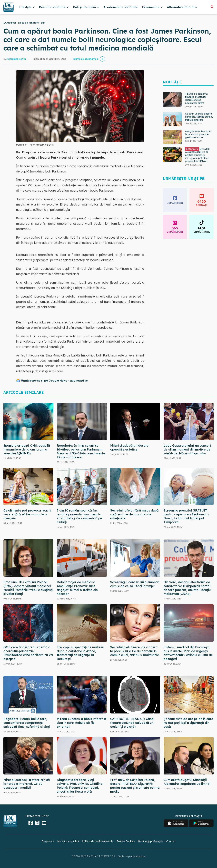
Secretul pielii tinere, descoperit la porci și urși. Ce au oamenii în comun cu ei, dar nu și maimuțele (135, 651)
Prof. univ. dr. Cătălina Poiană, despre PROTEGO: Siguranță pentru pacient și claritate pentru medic (135, 786)
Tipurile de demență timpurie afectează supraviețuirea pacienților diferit (196, 98)
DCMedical (10, 23)
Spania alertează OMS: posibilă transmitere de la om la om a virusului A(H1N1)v (27, 449)
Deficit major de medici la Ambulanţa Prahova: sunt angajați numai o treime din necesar (77, 588)
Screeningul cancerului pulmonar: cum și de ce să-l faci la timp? (135, 584)
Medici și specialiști (68, 841)
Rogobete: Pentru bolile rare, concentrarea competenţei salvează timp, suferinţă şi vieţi (27, 723)
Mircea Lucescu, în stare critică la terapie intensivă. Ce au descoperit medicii (27, 784)
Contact (171, 841)
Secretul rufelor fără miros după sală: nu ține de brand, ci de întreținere (134, 514)
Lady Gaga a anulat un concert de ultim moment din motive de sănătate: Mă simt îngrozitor (187, 449)
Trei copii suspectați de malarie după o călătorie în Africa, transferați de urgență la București (80, 653)
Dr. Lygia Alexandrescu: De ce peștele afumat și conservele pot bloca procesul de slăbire (197, 155)
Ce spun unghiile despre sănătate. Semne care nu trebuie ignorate (199, 117)
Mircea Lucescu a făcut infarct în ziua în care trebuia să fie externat (81, 723)
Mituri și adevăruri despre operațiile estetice (129, 447)
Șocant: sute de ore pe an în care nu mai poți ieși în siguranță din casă (188, 723)
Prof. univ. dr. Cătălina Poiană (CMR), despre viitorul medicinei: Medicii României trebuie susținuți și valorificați (28, 588)
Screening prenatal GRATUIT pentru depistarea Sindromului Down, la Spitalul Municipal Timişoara (186, 516)
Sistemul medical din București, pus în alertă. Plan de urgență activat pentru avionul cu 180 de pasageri (188, 653)
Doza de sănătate (28, 23)
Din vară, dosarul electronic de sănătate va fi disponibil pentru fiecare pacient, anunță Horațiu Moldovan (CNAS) (187, 588)
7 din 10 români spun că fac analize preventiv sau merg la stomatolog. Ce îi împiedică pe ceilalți (79, 516)
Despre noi (48, 841)
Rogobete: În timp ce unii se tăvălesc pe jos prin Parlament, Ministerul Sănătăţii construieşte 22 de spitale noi (81, 451)
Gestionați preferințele (150, 841)
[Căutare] (212, 7)
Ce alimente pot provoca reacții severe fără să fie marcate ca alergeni (27, 514)
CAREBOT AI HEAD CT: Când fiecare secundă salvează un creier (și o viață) (132, 723)
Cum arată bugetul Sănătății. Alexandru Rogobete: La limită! (187, 782)
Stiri (43, 23)
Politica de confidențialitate (98, 841)
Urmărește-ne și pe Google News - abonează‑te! (55, 381)
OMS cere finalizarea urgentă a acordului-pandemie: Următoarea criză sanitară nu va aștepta (28, 653)
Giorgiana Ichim (17, 59)
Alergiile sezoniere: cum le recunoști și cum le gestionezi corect (198, 134)
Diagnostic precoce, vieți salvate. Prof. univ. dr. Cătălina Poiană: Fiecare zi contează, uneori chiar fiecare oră (80, 786)
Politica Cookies (126, 841)
